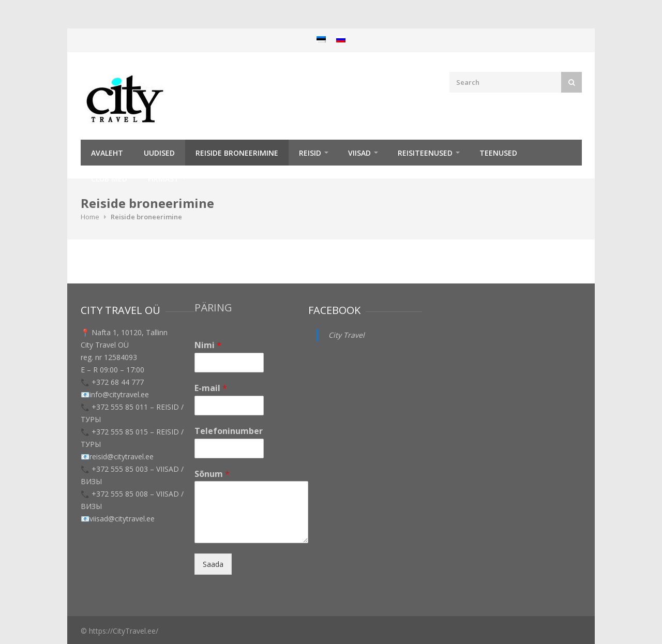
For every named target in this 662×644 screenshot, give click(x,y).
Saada (213, 564)
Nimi (208, 345)
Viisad (359, 153)
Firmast (163, 179)
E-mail (211, 388)
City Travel (347, 335)
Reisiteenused (425, 153)
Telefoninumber (229, 431)
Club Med (109, 179)
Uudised (159, 153)
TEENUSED (498, 153)
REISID (310, 153)
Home (90, 217)
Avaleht (107, 153)
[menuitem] (321, 39)
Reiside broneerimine (237, 153)
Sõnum (212, 474)
